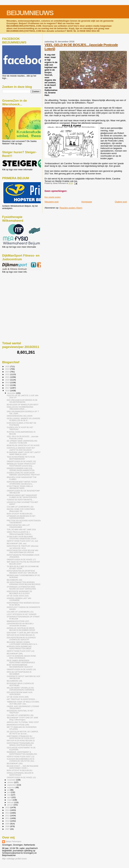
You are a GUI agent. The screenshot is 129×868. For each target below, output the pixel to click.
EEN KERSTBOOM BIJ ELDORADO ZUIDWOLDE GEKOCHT (21, 639)
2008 (8, 826)
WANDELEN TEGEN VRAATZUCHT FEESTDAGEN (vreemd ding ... (21, 465)
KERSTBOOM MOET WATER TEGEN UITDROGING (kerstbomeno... (22, 483)
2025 (8, 366)
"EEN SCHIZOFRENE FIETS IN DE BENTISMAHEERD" (21, 458)
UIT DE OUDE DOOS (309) (18, 697)
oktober (11, 782)
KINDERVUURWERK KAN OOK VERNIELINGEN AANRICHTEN (21, 469)
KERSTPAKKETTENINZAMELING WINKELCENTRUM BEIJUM (20, 744)
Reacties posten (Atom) (71, 208)
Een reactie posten (52, 197)
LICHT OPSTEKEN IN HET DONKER (22, 614)
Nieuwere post (51, 202)
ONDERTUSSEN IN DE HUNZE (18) (21, 461)
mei (9, 795)
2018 (8, 385)
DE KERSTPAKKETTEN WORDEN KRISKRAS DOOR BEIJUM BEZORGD (24, 583)
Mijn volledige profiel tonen (14, 859)
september (12, 785)
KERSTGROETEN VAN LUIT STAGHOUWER (18, 526)
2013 (8, 813)
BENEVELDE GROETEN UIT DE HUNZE (23, 445)
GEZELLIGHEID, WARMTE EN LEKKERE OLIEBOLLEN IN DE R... (23, 419)
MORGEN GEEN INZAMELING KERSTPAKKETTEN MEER (19, 648)
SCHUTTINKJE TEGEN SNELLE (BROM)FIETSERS (20, 487)
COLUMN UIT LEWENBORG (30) (20, 715)
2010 (8, 821)
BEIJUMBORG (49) (14, 681)
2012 (8, 815)
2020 (8, 380)
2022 (8, 374)
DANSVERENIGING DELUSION (20, 416)
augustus (11, 787)
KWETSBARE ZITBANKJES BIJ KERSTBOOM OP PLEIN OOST (21, 737)
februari (11, 802)
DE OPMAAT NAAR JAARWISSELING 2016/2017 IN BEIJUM (22, 442)
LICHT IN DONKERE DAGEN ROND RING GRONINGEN (21, 657)
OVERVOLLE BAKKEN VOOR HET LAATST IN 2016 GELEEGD (21, 449)
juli (9, 790)
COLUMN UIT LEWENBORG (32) (20, 507)
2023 (8, 372)
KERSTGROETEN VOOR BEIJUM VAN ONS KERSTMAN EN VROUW (22, 551)
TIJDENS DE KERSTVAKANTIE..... (21, 500)
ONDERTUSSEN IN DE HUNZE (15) (21, 777)
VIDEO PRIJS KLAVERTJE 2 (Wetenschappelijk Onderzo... (20, 533)
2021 (8, 377)
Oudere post (121, 202)
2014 (8, 810)
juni (9, 792)
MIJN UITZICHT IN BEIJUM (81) (20, 770)
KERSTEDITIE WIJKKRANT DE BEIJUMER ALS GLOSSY (19, 592)
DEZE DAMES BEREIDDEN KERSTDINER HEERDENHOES (21, 661)
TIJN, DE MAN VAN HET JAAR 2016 (21, 529)
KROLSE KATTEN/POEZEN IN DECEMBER (19, 673)
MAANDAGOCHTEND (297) (18, 621)
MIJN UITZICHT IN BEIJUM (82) (20, 514)
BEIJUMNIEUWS (30, 13)
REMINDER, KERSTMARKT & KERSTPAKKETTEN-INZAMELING (22, 753)
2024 (8, 369)
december (12, 393)
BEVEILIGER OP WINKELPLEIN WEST (23, 405)
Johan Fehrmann (13, 842)
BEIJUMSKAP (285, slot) (17, 543)
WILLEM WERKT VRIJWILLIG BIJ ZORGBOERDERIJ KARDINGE (20, 689)
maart (10, 800)
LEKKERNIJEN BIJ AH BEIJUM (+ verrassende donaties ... (20, 625)
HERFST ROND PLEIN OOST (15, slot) (22, 541)
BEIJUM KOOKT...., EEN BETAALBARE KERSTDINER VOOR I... (23, 767)
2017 (8, 388)
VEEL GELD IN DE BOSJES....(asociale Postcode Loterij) (23, 437)
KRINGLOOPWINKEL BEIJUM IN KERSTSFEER (20, 774)
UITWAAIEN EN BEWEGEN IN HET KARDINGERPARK (21, 517)
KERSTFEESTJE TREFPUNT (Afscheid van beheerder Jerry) (23, 547)
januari (10, 805)
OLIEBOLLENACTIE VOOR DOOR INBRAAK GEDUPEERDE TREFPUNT (23, 474)
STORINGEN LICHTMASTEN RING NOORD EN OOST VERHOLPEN (21, 588)
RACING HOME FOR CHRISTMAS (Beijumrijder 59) (21, 510)
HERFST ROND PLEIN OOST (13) (20, 757)
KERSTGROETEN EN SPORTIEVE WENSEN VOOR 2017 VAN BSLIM (22, 572)
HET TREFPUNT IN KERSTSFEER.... (22, 699)
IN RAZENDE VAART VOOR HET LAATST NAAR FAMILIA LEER (24, 453)
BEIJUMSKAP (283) (15, 763)
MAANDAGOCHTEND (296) (18, 725)
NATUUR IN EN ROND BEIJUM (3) (21, 741)
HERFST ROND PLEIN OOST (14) (20, 651)
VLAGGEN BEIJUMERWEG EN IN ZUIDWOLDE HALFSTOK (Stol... (21, 760)
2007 (8, 829)
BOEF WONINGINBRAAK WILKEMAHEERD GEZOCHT (20, 666)
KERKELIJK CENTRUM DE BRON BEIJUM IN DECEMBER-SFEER (21, 629)
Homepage (87, 202)
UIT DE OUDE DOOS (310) (18, 596)
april (9, 797)
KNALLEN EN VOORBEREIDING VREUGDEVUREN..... (20, 408)
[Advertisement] (17, 291)
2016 (8, 391)
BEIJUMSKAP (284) (15, 654)
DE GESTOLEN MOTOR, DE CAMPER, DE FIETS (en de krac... (23, 733)
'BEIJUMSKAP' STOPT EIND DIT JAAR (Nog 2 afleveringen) (22, 719)
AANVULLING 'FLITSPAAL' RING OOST (23, 722)
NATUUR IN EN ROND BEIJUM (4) (21, 635)
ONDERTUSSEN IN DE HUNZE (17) (21, 560)
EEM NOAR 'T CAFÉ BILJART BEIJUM (22, 633)
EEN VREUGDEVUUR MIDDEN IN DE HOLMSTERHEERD (22, 401)
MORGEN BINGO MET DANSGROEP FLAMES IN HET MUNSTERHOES (22, 496)
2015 (8, 807)
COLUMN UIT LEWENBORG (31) (20, 612)
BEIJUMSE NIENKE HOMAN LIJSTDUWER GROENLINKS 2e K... (23, 643)
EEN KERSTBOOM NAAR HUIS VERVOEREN (20, 693)
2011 (8, 818)
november (12, 780)
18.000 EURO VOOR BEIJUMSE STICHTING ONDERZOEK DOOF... (22, 538)
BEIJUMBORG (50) (14, 580)
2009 (8, 824)
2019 (8, 382)
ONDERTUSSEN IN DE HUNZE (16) (21, 669)
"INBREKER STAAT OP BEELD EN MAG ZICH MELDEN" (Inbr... (23, 703)
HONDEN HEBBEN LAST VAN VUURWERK (19, 599)
